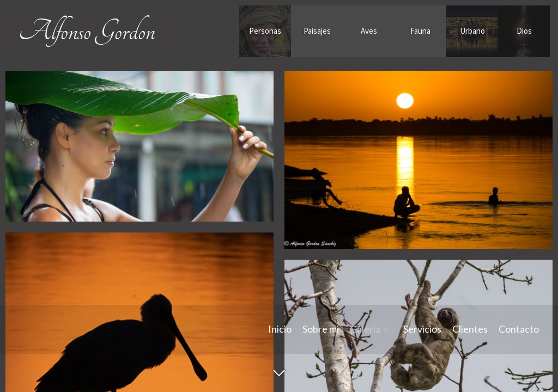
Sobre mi (321, 329)
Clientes (470, 329)
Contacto (519, 329)
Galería (365, 329)
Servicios (422, 329)
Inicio (280, 329)
